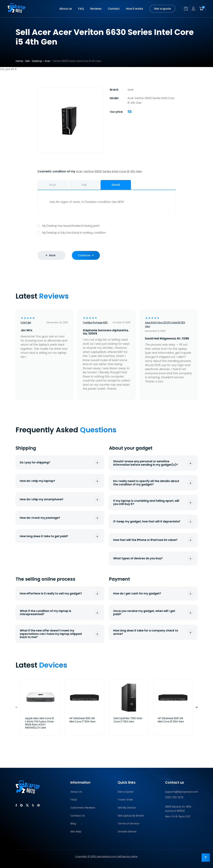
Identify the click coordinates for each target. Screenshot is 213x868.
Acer (47, 61)
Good (116, 185)
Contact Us (78, 816)
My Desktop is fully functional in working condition (107, 233)
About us (66, 9)
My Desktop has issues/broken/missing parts (107, 226)
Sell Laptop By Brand (131, 816)
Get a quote (162, 9)
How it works (135, 9)
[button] (196, 707)
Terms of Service (128, 824)
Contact (114, 9)
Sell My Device (127, 808)
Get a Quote (125, 792)
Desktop (37, 61)
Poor (53, 185)
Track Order (125, 800)
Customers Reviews (83, 808)
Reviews (96, 9)
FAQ (81, 9)
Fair (84, 185)
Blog (73, 824)
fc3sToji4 (26, 323)
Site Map (76, 832)
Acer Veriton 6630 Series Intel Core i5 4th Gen (109, 171)
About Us (76, 792)
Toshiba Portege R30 (95, 323)
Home (19, 61)
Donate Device (127, 832)
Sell (27, 61)
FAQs (74, 800)
